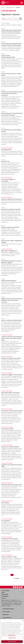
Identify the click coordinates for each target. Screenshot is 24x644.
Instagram (20, 587)
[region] (12, 631)
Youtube (18, 587)
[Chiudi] (22, 621)
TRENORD (16, 603)
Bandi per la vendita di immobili (11, 209)
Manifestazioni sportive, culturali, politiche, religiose (11, 262)
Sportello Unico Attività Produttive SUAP (12, 466)
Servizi (3, 592)
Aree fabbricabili (6, 149)
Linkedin (22, 587)
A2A (16, 602)
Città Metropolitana (14, 600)
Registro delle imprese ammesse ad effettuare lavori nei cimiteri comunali (12, 300)
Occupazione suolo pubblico (10, 539)
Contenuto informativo (7, 25)
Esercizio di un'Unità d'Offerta (10, 447)
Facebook (14, 587)
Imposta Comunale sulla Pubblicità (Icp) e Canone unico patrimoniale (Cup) (12, 338)
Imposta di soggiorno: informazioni (12, 375)
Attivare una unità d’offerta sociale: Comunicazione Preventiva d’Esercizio (12, 93)
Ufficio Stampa (5, 594)
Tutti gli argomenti (9, 11)
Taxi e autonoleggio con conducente (8, 180)
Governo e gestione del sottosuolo (12, 199)
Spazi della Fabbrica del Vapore (11, 393)
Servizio (15, 25)
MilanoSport (4, 606)
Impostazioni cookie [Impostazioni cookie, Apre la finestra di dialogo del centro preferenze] (12, 638)
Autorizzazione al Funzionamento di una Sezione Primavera (12, 114)
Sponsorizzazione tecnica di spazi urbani (11, 74)
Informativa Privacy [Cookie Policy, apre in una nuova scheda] (12, 635)
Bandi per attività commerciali (10, 227)
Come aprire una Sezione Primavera (12, 411)
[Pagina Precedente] (9, 575)
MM (19, 602)
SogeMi (9, 606)
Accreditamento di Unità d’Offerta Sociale (11, 131)
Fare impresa (5, 503)
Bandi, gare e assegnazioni (9, 251)
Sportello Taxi (5, 161)
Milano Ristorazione (17, 604)
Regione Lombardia (5, 600)
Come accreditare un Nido (9, 557)
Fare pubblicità (6, 521)
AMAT (13, 602)
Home (3, 7)
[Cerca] (21, 19)
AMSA (10, 602)
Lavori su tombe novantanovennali (12, 320)
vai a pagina (16, 578)
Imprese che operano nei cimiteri (11, 358)
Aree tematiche (5, 596)
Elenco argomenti (10, 7)
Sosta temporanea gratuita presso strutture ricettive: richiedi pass (12, 31)
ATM (6, 602)
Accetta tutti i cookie (12, 642)
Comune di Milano (6, 591)
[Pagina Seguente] (15, 575)
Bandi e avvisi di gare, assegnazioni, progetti (12, 241)
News (21, 25)
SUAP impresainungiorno (9, 281)
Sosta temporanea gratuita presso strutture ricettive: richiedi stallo (12, 44)
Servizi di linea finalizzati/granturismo (8, 56)
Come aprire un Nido (7, 429)
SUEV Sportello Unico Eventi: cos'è (12, 485)
